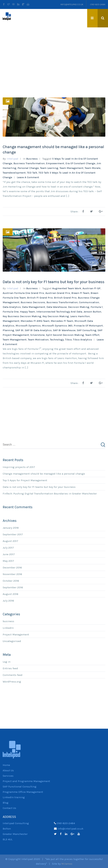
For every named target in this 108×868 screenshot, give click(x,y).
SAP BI (19, 330)
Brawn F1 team (80, 293)
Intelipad (13, 158)
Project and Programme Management (26, 781)
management (11, 321)
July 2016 (8, 600)
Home (6, 765)
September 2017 (13, 534)
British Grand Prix (65, 298)
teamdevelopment (14, 172)
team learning (49, 168)
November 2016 (12, 574)
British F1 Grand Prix (40, 298)
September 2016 (13, 587)
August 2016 (10, 594)
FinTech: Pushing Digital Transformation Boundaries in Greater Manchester (50, 493)
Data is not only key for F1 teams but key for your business (54, 282)
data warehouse (57, 307)
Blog (6, 803)
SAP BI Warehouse (64, 330)
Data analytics (12, 307)
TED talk (32, 172)
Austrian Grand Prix (58, 293)
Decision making (79, 307)
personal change (28, 168)
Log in (7, 662)
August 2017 (10, 541)
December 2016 (12, 567)
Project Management (16, 634)
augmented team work (67, 288)
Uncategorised (12, 641)
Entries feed (10, 668)
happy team (27, 312)
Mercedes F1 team (62, 321)
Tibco (68, 340)
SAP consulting (87, 330)
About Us (8, 770)
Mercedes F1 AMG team (35, 321)
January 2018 (11, 528)
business (32, 158)
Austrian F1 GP (91, 288)
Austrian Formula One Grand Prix (23, 293)
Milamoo (67, 864)
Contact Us (9, 808)
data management (34, 307)
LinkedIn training (14, 797)
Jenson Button (92, 312)
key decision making (56, 316)
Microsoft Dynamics (28, 326)
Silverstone (37, 335)
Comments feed (13, 675)
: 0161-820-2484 (97, 4)
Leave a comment (28, 177)
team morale (93, 168)
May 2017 (8, 561)
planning (8, 330)
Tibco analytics (83, 340)
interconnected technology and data (59, 312)
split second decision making (65, 335)
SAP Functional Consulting (20, 787)
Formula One (11, 312)
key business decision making (22, 316)
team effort (92, 335)
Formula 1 (97, 307)
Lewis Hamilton (80, 316)
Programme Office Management (23, 792)
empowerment (55, 163)
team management (71, 168)
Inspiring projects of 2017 (19, 467)
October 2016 (11, 581)
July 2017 (8, 547)
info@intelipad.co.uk (72, 4)
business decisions (33, 302)
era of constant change (80, 163)
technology (57, 340)
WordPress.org (12, 681)
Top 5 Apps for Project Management (25, 480)
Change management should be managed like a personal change (44, 473)
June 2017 (9, 554)
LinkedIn (8, 628)
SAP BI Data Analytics (38, 330)
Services (8, 776)
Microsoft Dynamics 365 (57, 326)
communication (89, 302)
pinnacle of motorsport (88, 326)
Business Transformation (29, 163)
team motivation (38, 340)
